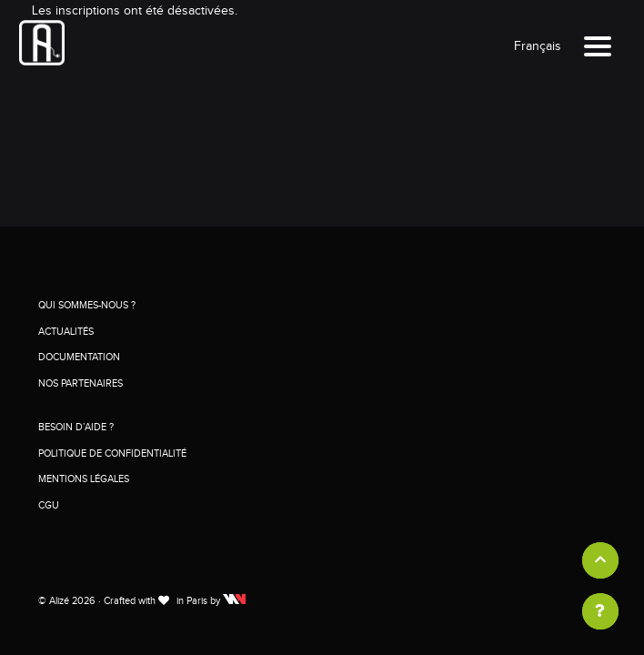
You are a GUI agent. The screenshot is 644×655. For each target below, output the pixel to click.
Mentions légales (84, 479)
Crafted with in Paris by (175, 601)
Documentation (79, 357)
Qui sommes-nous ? (87, 305)
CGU (49, 505)
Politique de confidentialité (112, 453)
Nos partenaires (80, 383)
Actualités (66, 332)
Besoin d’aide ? (76, 427)
